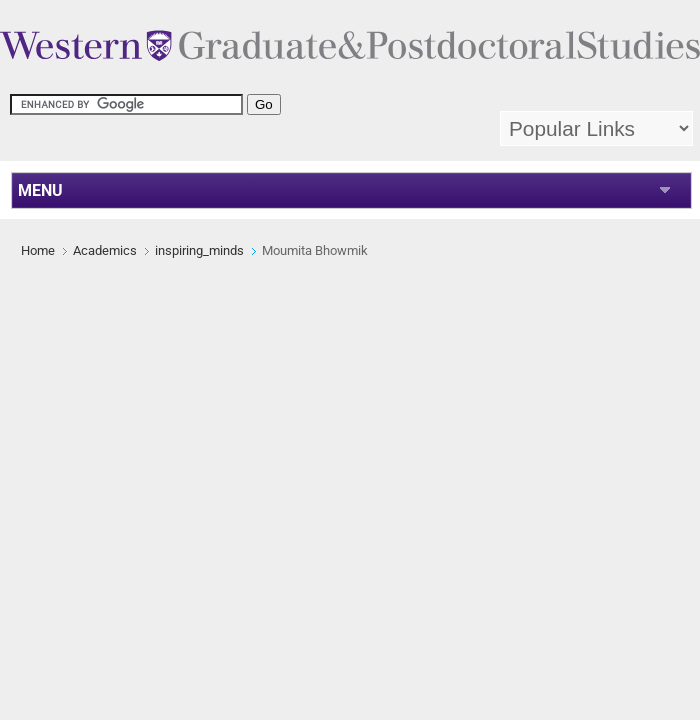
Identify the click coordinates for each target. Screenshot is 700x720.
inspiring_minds (199, 250)
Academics (105, 250)
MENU (40, 190)
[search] (126, 104)
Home (38, 250)
